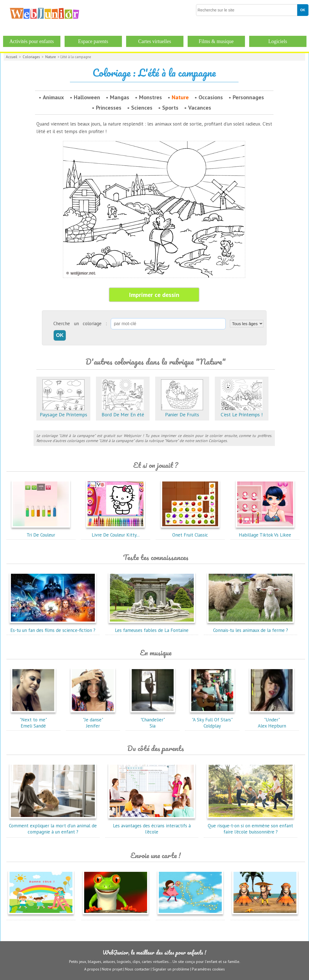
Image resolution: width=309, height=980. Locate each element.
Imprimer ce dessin (154, 295)
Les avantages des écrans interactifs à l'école (152, 826)
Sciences (142, 108)
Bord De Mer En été (123, 411)
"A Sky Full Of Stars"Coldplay (212, 720)
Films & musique (216, 41)
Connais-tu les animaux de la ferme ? (251, 627)
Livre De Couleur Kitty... (115, 532)
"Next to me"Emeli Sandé (33, 720)
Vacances (200, 108)
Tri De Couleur (41, 532)
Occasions (211, 97)
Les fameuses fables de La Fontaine (152, 627)
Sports (170, 108)
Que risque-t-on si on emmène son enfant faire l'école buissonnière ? (251, 826)
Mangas (120, 97)
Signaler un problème (171, 969)
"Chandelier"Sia (153, 720)
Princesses (109, 108)
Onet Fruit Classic (190, 532)
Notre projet (112, 969)
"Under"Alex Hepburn (272, 720)
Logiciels (278, 41)
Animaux (53, 97)
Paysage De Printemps (63, 411)
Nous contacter (137, 969)
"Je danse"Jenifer (93, 720)
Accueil (12, 57)
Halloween (87, 97)
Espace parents (93, 41)
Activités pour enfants (32, 41)
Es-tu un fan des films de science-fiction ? (53, 627)
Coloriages (31, 57)
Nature (51, 57)
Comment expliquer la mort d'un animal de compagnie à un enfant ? (53, 826)
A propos (92, 969)
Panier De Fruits (182, 411)
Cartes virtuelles (154, 41)
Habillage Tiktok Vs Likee (265, 532)
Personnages (248, 97)
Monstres (150, 97)
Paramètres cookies (208, 969)
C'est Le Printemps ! (242, 411)
